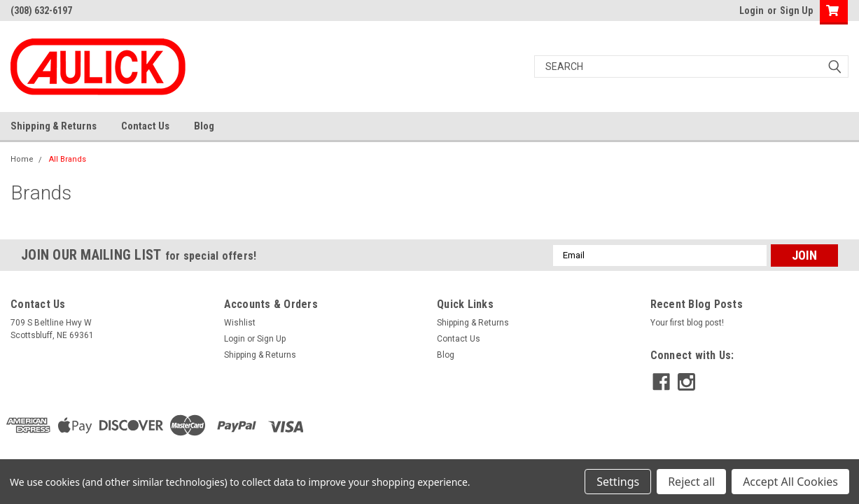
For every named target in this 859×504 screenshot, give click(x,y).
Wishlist (240, 323)
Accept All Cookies (790, 482)
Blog (204, 126)
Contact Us (145, 126)
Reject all (691, 482)
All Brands (68, 159)
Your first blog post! (687, 323)
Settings (618, 482)
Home (22, 159)
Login (752, 10)
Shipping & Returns (54, 126)
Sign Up (796, 10)
